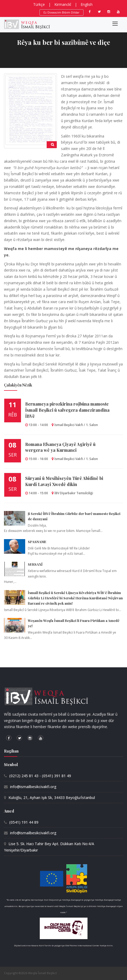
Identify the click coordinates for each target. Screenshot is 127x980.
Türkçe (39, 4)
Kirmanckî (63, 4)
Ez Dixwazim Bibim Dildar (62, 12)
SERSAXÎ (35, 564)
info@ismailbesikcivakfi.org (33, 787)
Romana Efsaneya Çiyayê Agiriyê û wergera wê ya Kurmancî (60, 447)
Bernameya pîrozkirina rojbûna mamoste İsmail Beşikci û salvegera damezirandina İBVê (67, 410)
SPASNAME (37, 542)
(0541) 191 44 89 (24, 822)
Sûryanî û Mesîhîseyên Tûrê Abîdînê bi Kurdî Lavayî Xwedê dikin (64, 481)
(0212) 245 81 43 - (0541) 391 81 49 (40, 776)
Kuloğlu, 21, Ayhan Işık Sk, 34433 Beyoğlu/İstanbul (52, 798)
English (87, 4)
